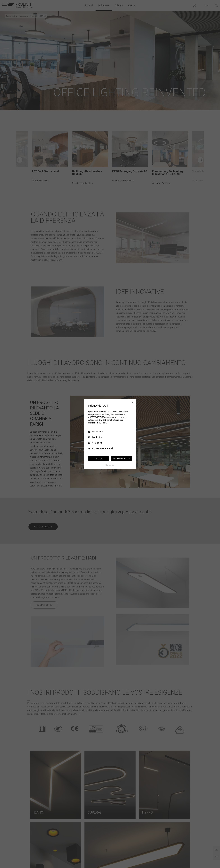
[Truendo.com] (110, 465)
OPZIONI (98, 459)
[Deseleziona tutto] (133, 402)
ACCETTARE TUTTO (121, 459)
